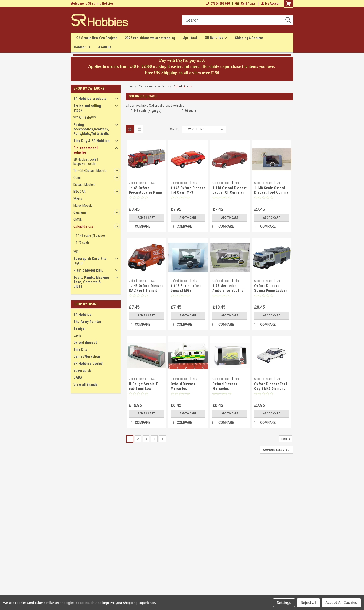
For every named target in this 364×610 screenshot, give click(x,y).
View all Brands (85, 384)
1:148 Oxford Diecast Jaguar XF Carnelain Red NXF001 (229, 193)
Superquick (82, 370)
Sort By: (175, 129)
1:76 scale (83, 242)
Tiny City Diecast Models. (90, 171)
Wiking (78, 199)
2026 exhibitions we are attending (150, 38)
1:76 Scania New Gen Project (95, 38)
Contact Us (82, 47)
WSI (76, 252)
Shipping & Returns (249, 38)
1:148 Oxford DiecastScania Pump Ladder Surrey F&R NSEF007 (145, 195)
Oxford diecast (85, 343)
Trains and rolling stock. (87, 108)
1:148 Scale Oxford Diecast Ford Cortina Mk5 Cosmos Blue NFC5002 (271, 195)
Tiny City (80, 350)
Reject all (308, 603)
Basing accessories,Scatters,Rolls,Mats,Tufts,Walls (91, 129)
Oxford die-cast (84, 226)
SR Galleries (216, 38)
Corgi (77, 178)
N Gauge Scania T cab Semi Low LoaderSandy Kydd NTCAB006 (144, 391)
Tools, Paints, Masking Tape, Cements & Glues (91, 282)
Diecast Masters (84, 185)
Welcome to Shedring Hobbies (92, 3)
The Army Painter (87, 322)
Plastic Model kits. (88, 270)
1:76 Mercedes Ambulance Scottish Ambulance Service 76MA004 (229, 293)
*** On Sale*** (85, 118)
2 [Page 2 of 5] (138, 439)
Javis (77, 336)
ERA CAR (80, 192)
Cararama (80, 212)
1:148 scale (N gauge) (90, 235)
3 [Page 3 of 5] (146, 439)
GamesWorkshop (87, 356)
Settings (284, 603)
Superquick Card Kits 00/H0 (90, 261)
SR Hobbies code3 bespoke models (86, 162)
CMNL (78, 219)
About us (105, 47)
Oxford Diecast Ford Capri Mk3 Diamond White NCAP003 (271, 389)
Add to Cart (146, 218)
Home (130, 86)
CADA (78, 377)
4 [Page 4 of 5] (154, 439)
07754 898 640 (217, 3)
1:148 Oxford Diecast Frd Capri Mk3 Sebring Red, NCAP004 (188, 195)
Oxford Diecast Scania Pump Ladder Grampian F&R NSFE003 (271, 293)
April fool (190, 38)
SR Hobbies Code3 (88, 363)
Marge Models (83, 206)
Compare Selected (276, 450)
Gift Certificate (245, 3)
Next (287, 439)
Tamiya (79, 329)
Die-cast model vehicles (85, 150)
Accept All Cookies (341, 603)
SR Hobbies (82, 315)
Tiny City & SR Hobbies (91, 141)
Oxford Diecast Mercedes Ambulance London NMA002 (228, 391)
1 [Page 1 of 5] (130, 439)
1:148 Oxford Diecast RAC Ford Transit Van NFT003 (146, 290)
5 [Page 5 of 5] (162, 439)
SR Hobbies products (90, 99)
